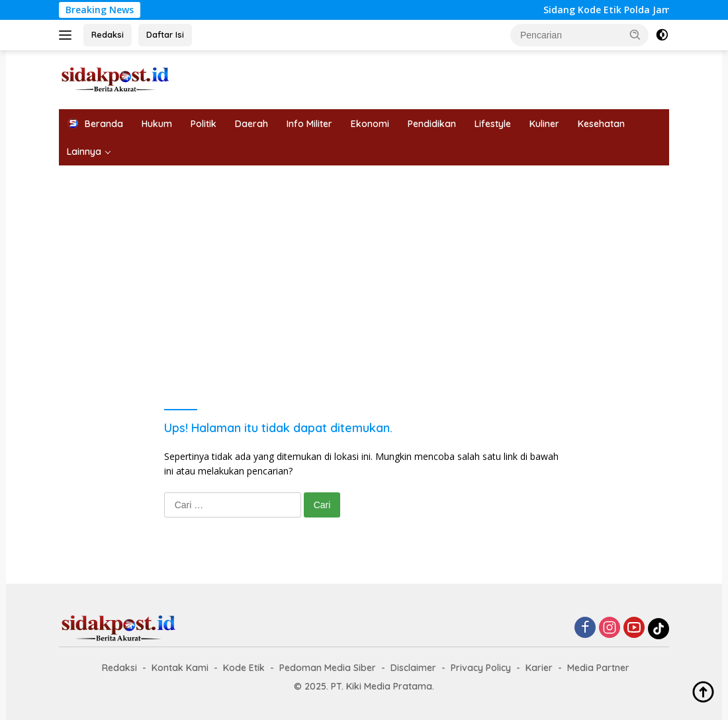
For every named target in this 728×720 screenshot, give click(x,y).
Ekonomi (370, 124)
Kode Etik (244, 668)
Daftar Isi (165, 34)
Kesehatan (601, 124)
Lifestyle (493, 124)
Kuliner (544, 124)
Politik (204, 124)
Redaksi (108, 34)
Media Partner (598, 668)
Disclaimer (413, 668)
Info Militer (309, 124)
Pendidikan (432, 124)
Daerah (251, 124)
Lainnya (84, 152)
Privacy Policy (481, 668)
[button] (635, 34)
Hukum (157, 124)
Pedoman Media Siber (328, 668)
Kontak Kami (180, 668)
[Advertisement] (364, 265)
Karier (539, 668)
